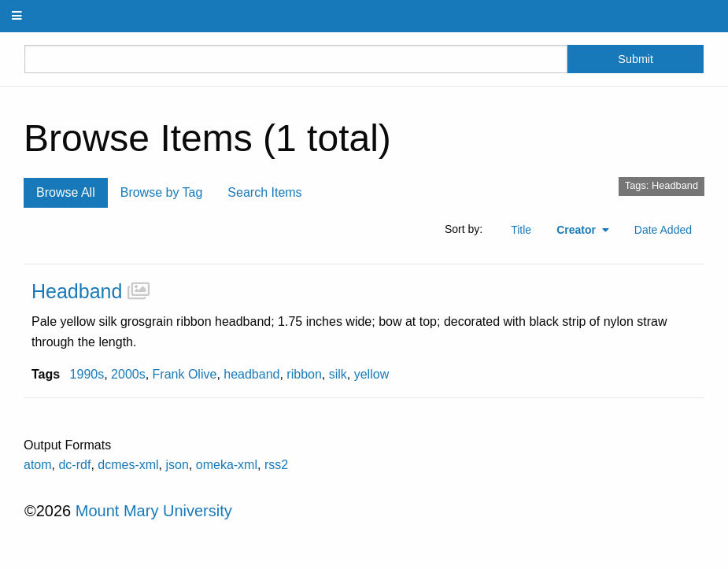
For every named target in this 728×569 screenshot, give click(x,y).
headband (251, 374)
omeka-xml (227, 465)
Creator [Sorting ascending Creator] (578, 230)
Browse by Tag (162, 192)
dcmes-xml (128, 465)
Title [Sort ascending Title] (521, 230)
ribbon (304, 374)
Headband (77, 291)
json (177, 465)
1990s (87, 374)
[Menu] (17, 16)
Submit (636, 59)
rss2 (276, 465)
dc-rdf (74, 465)
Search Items (264, 192)
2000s (128, 374)
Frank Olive (185, 374)
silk (338, 374)
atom (38, 465)
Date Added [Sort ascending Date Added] (663, 230)
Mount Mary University (154, 511)
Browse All (66, 192)
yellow (371, 374)
